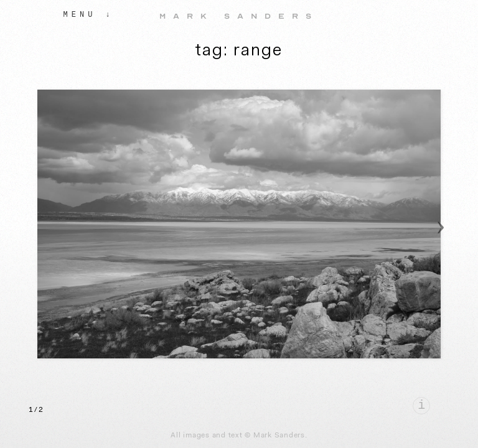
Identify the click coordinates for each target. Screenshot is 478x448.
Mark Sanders (239, 16)
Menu (80, 15)
